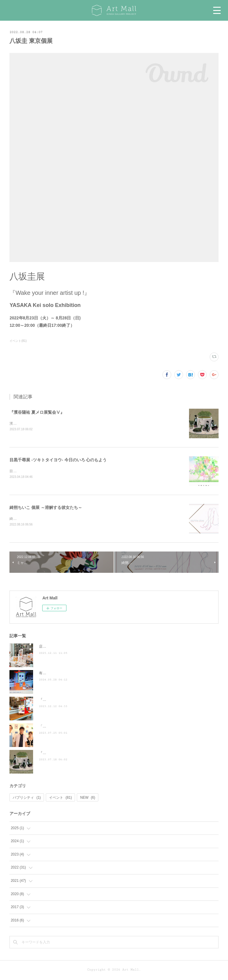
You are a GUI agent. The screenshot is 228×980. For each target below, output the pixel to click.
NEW (88, 799)
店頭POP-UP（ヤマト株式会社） (65, 648)
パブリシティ (27, 799)
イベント (60, 799)
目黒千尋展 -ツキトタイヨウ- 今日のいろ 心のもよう (58, 460)
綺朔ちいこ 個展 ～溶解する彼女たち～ (46, 508)
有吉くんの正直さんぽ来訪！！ (64, 674)
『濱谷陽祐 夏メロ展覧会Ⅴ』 (37, 412)
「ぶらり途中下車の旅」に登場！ (66, 727)
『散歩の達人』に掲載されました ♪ (68, 701)
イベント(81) (18, 341)
